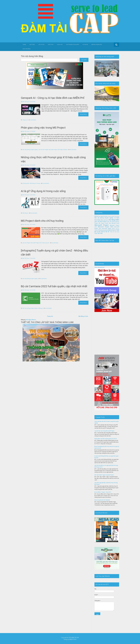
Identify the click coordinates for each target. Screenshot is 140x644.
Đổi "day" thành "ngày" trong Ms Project (104, 475)
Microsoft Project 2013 (106, 227)
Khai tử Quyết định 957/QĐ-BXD (102, 500)
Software (40, 308)
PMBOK (96, 230)
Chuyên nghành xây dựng (113, 216)
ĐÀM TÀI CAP (75, 638)
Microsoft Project (53, 150)
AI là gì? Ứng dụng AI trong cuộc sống (43, 191)
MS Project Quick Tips (105, 223)
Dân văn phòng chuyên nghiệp (30, 150)
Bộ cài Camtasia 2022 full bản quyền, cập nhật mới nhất (54, 286)
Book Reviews (27, 49)
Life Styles (41, 45)
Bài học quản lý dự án (102, 216)
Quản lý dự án (46, 243)
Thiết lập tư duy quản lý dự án (107, 231)
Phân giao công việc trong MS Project (43, 128)
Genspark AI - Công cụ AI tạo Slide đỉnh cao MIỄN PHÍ (53, 98)
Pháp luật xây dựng (103, 230)
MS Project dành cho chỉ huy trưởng (42, 221)
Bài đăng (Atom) (31, 320)
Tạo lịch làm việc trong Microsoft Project (104, 431)
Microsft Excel (115, 223)
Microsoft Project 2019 (36, 243)
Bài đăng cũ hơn (83, 316)
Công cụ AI (25, 120)
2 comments (33, 120)
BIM (95, 216)
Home (24, 45)
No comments (73, 150)
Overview (117, 229)
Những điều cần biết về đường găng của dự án (106, 439)
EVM (115, 218)
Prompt (38, 183)
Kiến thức (51, 45)
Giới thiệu (32, 45)
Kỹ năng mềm (26, 183)
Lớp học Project (26, 243)
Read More (83, 114)
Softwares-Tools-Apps (73, 45)
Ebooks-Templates (97, 45)
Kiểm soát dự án (105, 220)
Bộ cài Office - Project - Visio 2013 (103, 492)
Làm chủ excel (111, 222)
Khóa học (60, 45)
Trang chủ (50, 316)
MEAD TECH (73, 639)
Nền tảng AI (33, 183)
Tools (96, 233)
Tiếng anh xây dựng (114, 232)
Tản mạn (100, 233)
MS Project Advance (62, 150)
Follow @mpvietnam (99, 267)
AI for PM (85, 45)
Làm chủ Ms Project (43, 150)
